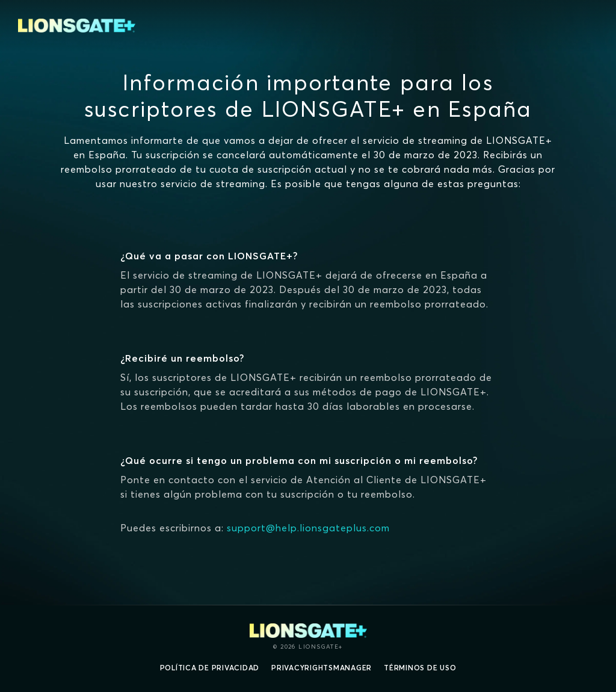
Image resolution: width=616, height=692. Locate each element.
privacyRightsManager (322, 668)
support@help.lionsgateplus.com (308, 528)
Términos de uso (420, 668)
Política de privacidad (210, 668)
